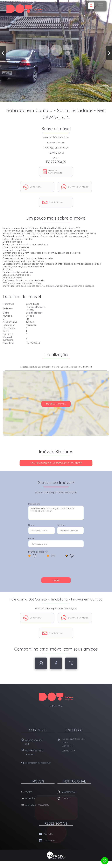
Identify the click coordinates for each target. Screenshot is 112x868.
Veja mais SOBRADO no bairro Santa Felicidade (56, 463)
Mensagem (34, 504)
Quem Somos (68, 792)
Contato (66, 798)
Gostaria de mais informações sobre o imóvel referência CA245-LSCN (56, 513)
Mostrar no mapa (56, 404)
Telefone (61, 525)
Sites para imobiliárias (56, 858)
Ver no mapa (68, 751)
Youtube (48, 834)
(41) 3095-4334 (40, 743)
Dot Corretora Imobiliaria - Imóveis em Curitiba (56, 697)
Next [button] (109, 53)
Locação (30, 798)
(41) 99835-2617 (40, 753)
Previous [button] (3, 53)
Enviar (56, 580)
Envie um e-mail (56, 202)
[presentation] (56, 569)
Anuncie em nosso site (37, 805)
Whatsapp (41, 663)
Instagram (49, 840)
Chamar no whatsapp (78, 187)
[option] (56, 51)
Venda (29, 792)
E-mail (31, 538)
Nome (31, 525)
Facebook (56, 663)
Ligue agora (36, 187)
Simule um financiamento (55, 172)
